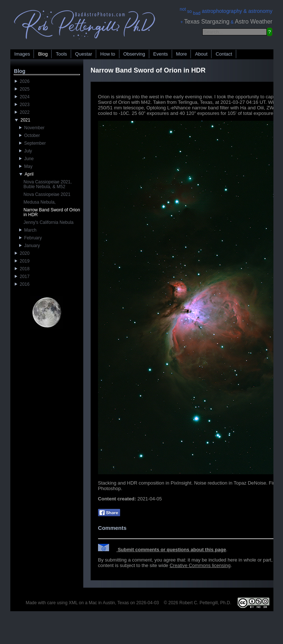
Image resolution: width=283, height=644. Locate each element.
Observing (134, 54)
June (27, 159)
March (28, 230)
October (29, 136)
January (29, 246)
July (26, 151)
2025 (22, 89)
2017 (22, 277)
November (32, 128)
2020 (22, 253)
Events (161, 54)
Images (22, 54)
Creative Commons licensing (200, 565)
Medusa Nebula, (40, 202)
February (31, 238)
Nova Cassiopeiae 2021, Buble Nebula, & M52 (48, 184)
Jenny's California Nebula (49, 222)
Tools (61, 54)
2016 (22, 284)
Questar (84, 54)
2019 (22, 261)
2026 (22, 81)
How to (108, 54)
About (201, 54)
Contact (224, 54)
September (32, 143)
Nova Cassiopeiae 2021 (47, 194)
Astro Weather (254, 22)
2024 (22, 97)
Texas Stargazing (207, 22)
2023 (22, 105)
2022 (22, 112)
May (26, 166)
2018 (22, 269)
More (182, 54)
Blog (43, 54)
